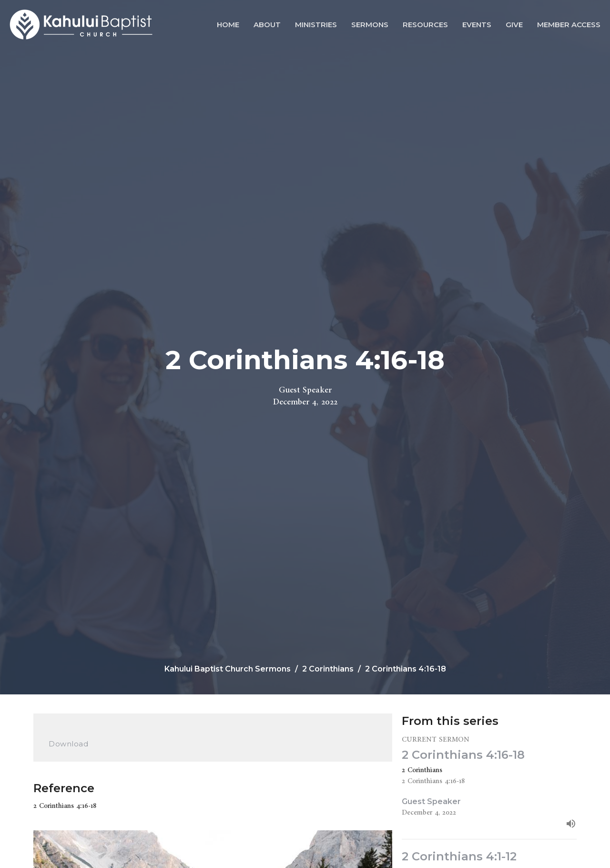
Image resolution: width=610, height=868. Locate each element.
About (267, 25)
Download (68, 744)
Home (228, 25)
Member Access (569, 25)
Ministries (316, 25)
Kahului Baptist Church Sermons (228, 669)
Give (514, 25)
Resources (425, 25)
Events (477, 25)
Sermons (370, 25)
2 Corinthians (328, 669)
